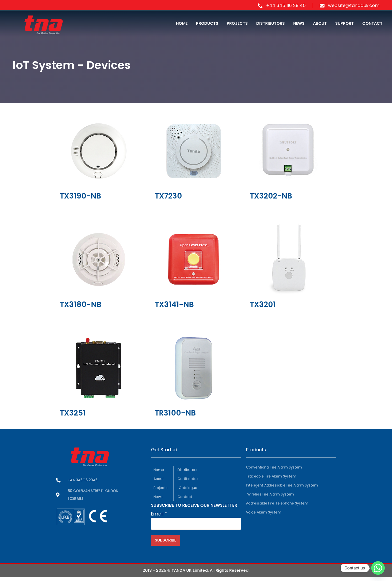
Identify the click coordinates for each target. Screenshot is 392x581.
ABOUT (320, 23)
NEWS (299, 23)
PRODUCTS (207, 23)
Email (160, 515)
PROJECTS (237, 23)
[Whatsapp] (378, 568)
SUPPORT (344, 23)
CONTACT (372, 23)
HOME (182, 23)
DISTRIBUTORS (270, 23)
